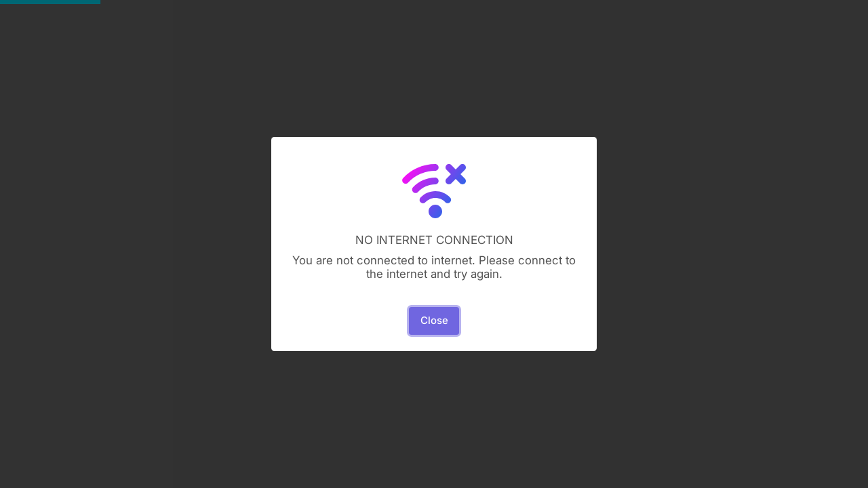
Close (434, 320)
